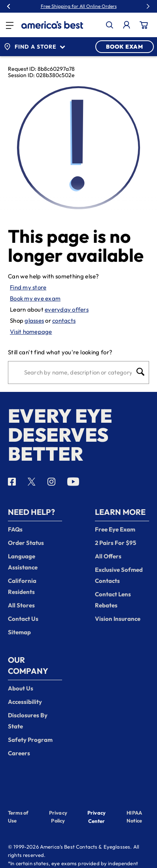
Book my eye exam (35, 298)
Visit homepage (31, 332)
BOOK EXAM (125, 47)
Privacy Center (96, 818)
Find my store (28, 287)
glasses (34, 321)
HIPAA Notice (134, 817)
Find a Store (34, 47)
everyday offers (67, 309)
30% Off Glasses (96, 6)
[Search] (78, 373)
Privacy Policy (58, 817)
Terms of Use (18, 817)
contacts (64, 321)
